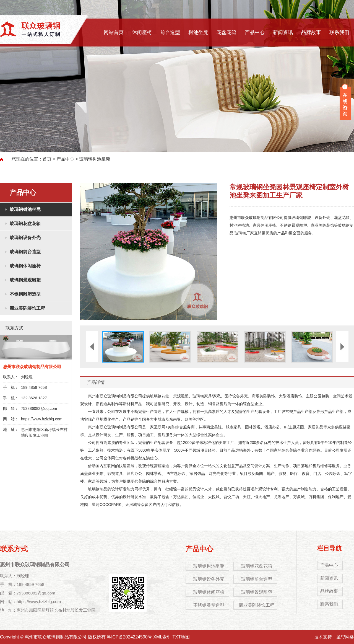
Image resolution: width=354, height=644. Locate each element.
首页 (47, 159)
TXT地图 (181, 637)
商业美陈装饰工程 (27, 308)
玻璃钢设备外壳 (25, 238)
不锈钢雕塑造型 (25, 294)
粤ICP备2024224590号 (129, 637)
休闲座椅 (142, 32)
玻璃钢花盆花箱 (25, 223)
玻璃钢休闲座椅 (25, 266)
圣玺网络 (345, 637)
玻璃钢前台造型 (25, 252)
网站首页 (114, 32)
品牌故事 (311, 32)
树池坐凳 (198, 32)
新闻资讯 (283, 32)
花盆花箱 (227, 32)
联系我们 (339, 32)
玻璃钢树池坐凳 (95, 159)
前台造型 (170, 32)
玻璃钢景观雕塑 (25, 280)
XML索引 (162, 637)
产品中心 (255, 32)
